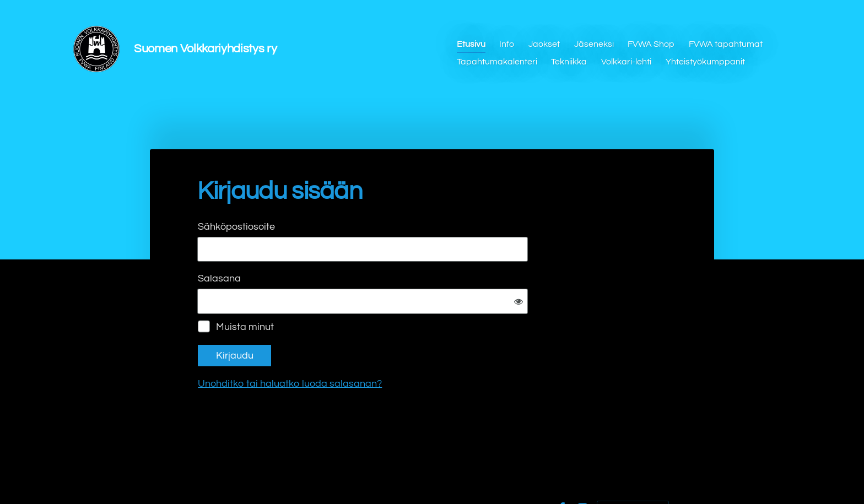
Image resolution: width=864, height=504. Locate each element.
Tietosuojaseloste (471, 473)
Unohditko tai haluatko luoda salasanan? (409, 347)
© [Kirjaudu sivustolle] (199, 473)
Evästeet (530, 473)
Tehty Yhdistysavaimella (633, 473)
